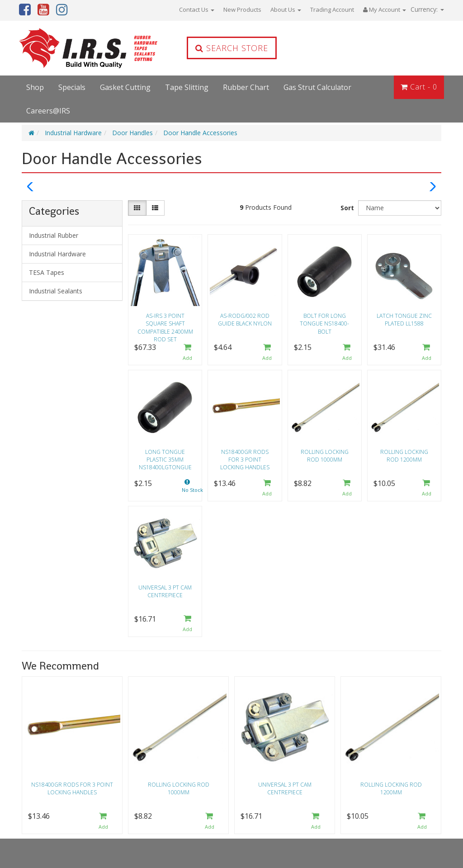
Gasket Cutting (125, 87)
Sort (347, 208)
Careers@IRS (48, 111)
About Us (286, 9)
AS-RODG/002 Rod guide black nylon (245, 320)
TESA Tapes (47, 272)
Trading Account (332, 9)
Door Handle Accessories (200, 133)
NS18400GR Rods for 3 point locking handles (245, 460)
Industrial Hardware (73, 133)
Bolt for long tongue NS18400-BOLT (324, 323)
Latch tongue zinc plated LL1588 (404, 320)
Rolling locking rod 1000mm (325, 456)
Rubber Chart (246, 87)
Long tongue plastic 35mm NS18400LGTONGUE (165, 460)
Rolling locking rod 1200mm (404, 456)
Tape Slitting (187, 87)
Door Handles (132, 133)
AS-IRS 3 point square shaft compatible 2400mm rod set (165, 325)
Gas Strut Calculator (317, 87)
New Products (242, 9)
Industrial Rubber (54, 235)
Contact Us (197, 9)
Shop (35, 87)
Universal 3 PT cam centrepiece (165, 591)
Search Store (232, 48)
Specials (72, 87)
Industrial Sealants (56, 291)
